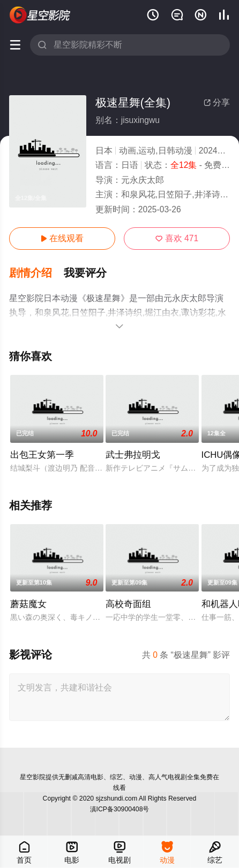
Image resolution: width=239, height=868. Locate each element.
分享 (217, 102)
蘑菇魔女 (28, 604)
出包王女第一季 (42, 455)
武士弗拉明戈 (133, 455)
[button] (36, 274)
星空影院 (33, 777)
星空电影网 (40, 15)
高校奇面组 (128, 604)
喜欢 (177, 238)
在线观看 (62, 238)
